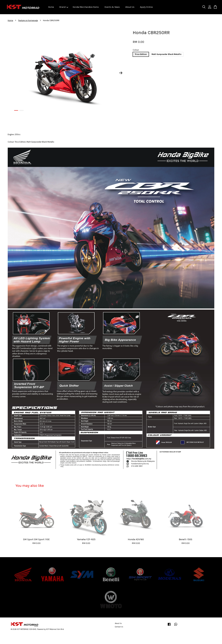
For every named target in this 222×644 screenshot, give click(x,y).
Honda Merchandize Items (86, 7)
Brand (64, 7)
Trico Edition (141, 54)
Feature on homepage (28, 20)
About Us (130, 7)
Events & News (112, 7)
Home (51, 7)
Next (121, 73)
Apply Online (146, 7)
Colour (136, 50)
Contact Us (119, 627)
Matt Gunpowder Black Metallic (166, 54)
